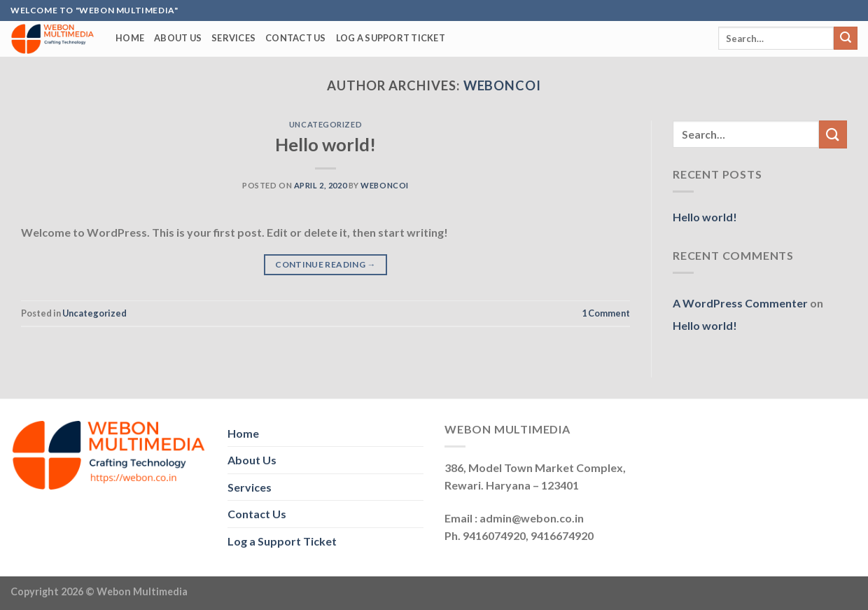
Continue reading (325, 264)
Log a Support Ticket (391, 38)
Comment (606, 313)
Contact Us (296, 38)
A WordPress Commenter (740, 303)
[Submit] (846, 39)
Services (233, 38)
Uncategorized (325, 124)
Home (130, 38)
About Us (178, 38)
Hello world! (325, 144)
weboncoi (502, 85)
